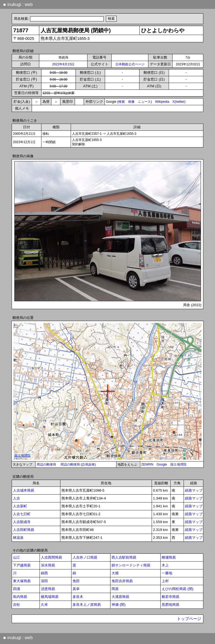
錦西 (44, 573)
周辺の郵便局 (46, 464)
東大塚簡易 (22, 581)
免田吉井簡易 (122, 581)
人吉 (17, 498)
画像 (131, 102)
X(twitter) (179, 102)
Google (162, 464)
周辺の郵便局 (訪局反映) (78, 464)
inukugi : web (18, 4)
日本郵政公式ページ (130, 64)
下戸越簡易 (22, 565)
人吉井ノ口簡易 (85, 557)
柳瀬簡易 (169, 557)
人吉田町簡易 (24, 530)
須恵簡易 (48, 589)
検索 (122, 102)
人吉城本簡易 (24, 490)
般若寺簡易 (170, 597)
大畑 (115, 573)
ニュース (144, 102)
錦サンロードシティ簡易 (131, 565)
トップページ (189, 619)
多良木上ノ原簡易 (87, 605)
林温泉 (18, 538)
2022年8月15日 (63, 64)
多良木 (78, 597)
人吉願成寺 (22, 522)
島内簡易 (20, 597)
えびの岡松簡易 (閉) (177, 589)
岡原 (115, 589)
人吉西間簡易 (51, 557)
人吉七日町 (22, 514)
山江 (17, 557)
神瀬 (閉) (119, 605)
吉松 (17, 605)
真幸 (76, 589)
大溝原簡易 (120, 597)
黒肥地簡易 (170, 605)
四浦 (17, 589)
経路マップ (194, 490)
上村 (165, 581)
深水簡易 (48, 565)
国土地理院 (178, 464)
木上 (165, 565)
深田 (44, 581)
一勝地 (167, 573)
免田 (76, 581)
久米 (44, 605)
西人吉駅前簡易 (124, 557)
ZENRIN (147, 464)
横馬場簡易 (50, 597)
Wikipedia (162, 102)
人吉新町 (20, 506)
